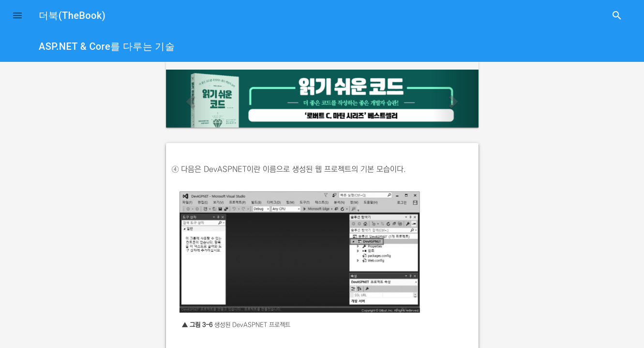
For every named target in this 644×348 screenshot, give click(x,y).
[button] (17, 15)
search (617, 15)
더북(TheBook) (72, 15)
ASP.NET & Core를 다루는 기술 (107, 46)
